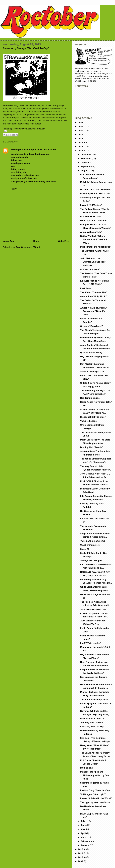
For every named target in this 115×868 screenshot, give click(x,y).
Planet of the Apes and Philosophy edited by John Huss (95, 775)
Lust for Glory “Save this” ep (95, 790)
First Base (85, 288)
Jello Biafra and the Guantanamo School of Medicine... (93, 262)
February (86, 841)
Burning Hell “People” (91, 447)
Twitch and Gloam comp (92, 541)
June (84, 825)
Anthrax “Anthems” (90, 269)
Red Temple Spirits (90, 398)
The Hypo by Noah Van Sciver (95, 802)
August (85, 171)
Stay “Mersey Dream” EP (93, 609)
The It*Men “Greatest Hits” (94, 292)
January (85, 845)
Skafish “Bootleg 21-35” (92, 371)
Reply (14, 189)
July (83, 821)
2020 (81, 131)
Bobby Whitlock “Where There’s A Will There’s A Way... (93, 239)
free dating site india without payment (30, 154)
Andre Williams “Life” (91, 232)
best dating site (19, 172)
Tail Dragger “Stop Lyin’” (93, 794)
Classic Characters (90, 545)
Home (36, 241)
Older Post (64, 241)
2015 (81, 143)
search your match (20, 149)
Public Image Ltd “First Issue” (96, 247)
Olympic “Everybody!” (92, 326)
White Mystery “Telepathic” (94, 220)
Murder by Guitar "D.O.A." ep (95, 194)
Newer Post (9, 241)
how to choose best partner (25, 175)
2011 (81, 853)
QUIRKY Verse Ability (91, 353)
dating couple (18, 169)
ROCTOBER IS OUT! (90, 217)
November (86, 159)
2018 (81, 139)
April (84, 833)
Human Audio (10, 105)
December (86, 155)
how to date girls (19, 157)
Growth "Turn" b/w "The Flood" (96, 190)
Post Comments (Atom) (28, 247)
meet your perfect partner (24, 178)
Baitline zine (86, 768)
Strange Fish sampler (91, 560)
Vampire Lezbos (88, 421)
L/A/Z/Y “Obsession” (91, 643)
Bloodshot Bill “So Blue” (93, 417)
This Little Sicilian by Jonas (94, 699)
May (83, 829)
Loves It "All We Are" (91, 205)
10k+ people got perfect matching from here (33, 181)
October (85, 163)
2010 (81, 857)
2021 (81, 127)
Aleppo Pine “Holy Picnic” (94, 296)
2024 (81, 123)
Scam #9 (85, 549)
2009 (81, 861)
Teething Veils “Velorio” (92, 722)
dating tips (16, 160)
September (87, 167)
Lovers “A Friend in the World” (96, 798)
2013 (81, 151)
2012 (81, 849)
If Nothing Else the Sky (92, 726)
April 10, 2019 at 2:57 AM (43, 149)
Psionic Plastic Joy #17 (92, 718)
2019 (81, 135)
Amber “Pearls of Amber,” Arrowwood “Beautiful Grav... (93, 311)
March (84, 837)
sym (13, 166)
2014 (81, 147)
